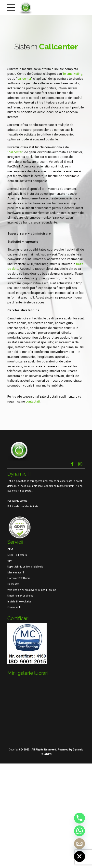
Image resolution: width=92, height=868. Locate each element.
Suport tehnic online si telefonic (25, 567)
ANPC (48, 754)
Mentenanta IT (16, 573)
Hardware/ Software (19, 578)
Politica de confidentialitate (23, 506)
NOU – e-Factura (17, 555)
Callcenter (13, 584)
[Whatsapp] (79, 831)
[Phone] (79, 818)
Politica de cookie (17, 501)
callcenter (24, 79)
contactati (33, 401)
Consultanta (14, 607)
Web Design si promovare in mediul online (32, 590)
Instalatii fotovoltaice (19, 602)
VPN (10, 561)
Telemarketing (72, 74)
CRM (10, 549)
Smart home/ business (20, 596)
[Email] (79, 844)
